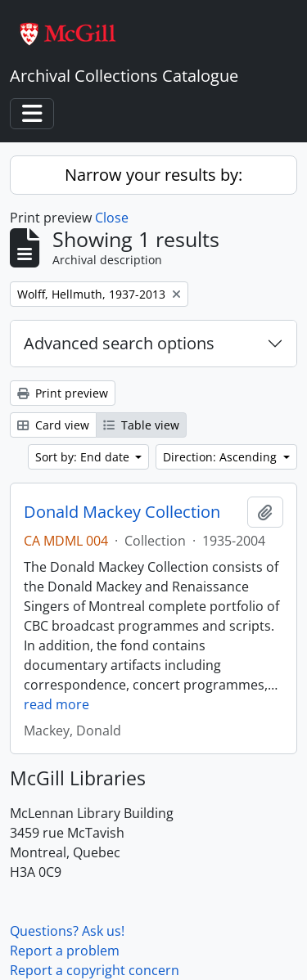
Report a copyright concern (95, 970)
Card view (53, 425)
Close (112, 218)
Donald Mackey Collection (122, 512)
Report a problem (65, 951)
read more (56, 704)
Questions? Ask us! (67, 931)
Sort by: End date (84, 457)
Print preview (63, 393)
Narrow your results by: (153, 175)
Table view (141, 425)
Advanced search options (119, 343)
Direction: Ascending (221, 457)
